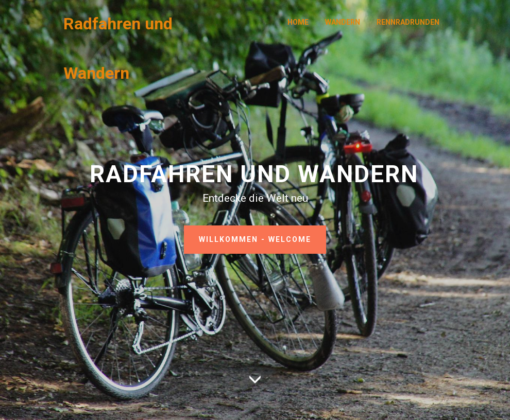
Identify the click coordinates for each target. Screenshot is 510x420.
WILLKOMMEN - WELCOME (255, 239)
